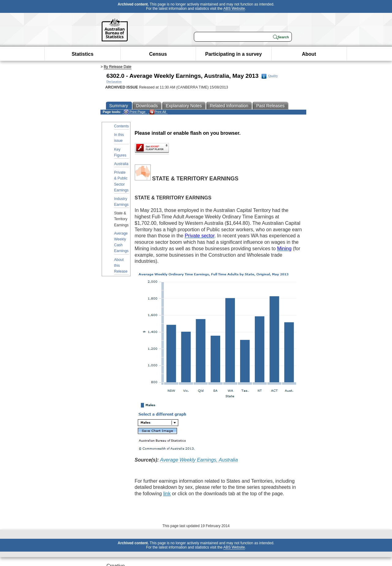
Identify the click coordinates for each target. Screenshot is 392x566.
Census (158, 54)
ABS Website (234, 9)
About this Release (121, 266)
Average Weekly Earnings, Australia (199, 460)
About (309, 54)
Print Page (135, 112)
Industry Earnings (121, 202)
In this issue (119, 138)
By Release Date (118, 67)
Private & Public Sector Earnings (121, 181)
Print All (158, 112)
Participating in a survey (234, 54)
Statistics (83, 54)
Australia (121, 164)
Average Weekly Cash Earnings (121, 242)
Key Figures (120, 152)
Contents (122, 126)
